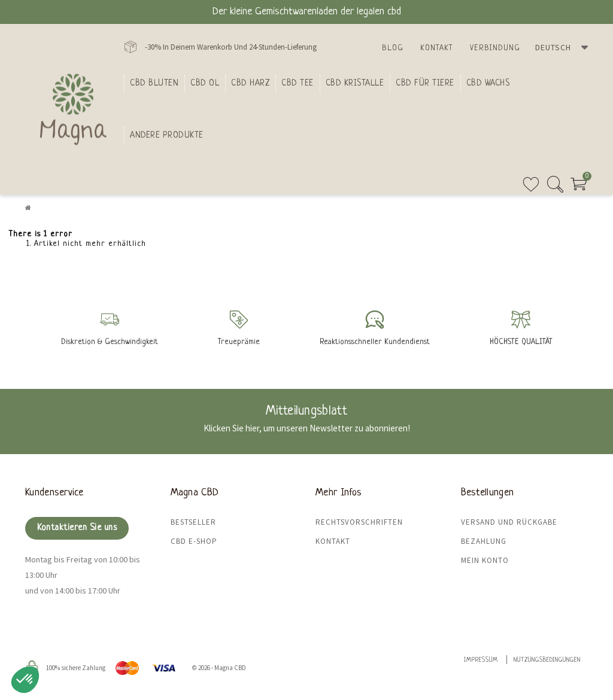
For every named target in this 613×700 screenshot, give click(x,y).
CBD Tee (298, 83)
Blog (393, 48)
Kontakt (437, 48)
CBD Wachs (488, 83)
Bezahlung (484, 541)
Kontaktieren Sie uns (77, 528)
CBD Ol (205, 83)
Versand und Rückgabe (509, 522)
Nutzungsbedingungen (547, 660)
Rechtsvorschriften (359, 522)
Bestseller (193, 522)
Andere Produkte (167, 135)
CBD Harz (250, 83)
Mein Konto (485, 560)
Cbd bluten (154, 83)
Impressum (481, 660)
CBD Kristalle (355, 83)
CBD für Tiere (425, 83)
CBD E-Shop (194, 541)
